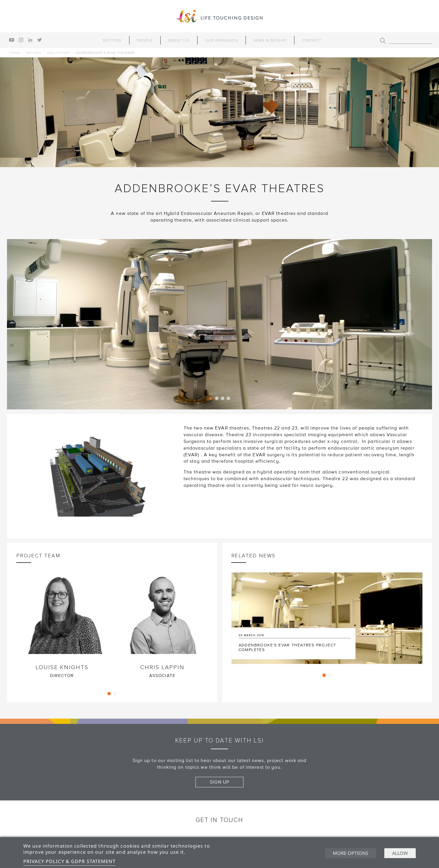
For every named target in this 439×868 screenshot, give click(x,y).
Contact (312, 40)
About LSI (179, 40)
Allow (400, 853)
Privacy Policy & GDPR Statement (69, 861)
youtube (12, 40)
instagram (21, 40)
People (145, 40)
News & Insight (270, 40)
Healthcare (58, 53)
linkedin (30, 40)
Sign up (220, 782)
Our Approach (222, 40)
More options (351, 853)
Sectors (112, 40)
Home (15, 53)
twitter (40, 40)
